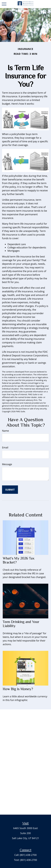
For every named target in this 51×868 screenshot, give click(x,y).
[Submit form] (10, 490)
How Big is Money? (18, 689)
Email (5, 447)
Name (5, 431)
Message (7, 464)
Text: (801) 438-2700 (26, 860)
